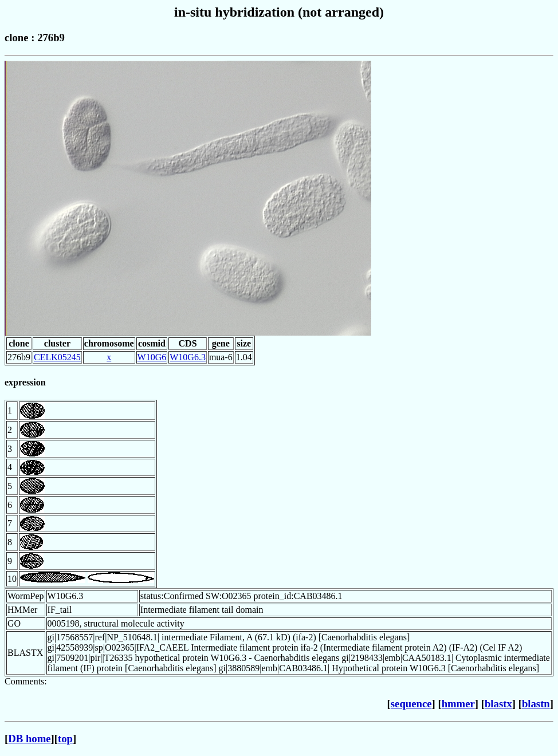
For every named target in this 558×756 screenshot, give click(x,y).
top (65, 739)
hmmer (458, 704)
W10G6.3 (188, 357)
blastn (536, 704)
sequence (411, 704)
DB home (29, 739)
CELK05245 (57, 357)
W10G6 (152, 357)
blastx (498, 704)
